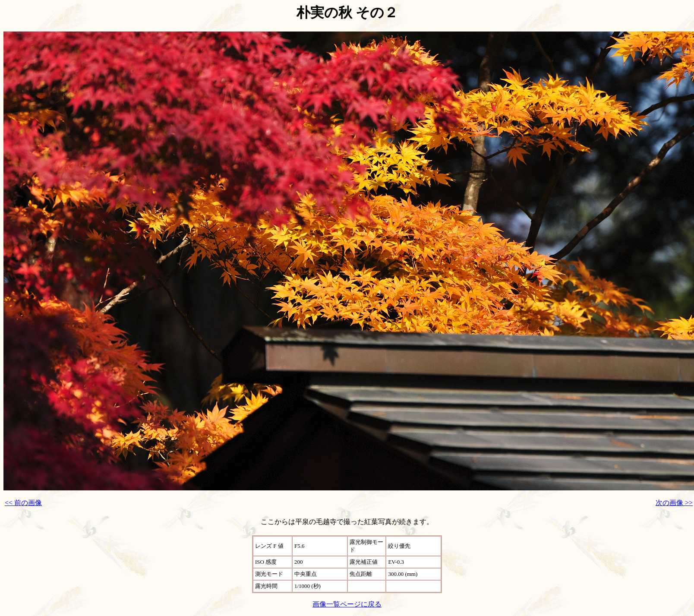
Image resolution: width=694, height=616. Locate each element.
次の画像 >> (674, 503)
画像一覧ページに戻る (347, 604)
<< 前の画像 (23, 503)
